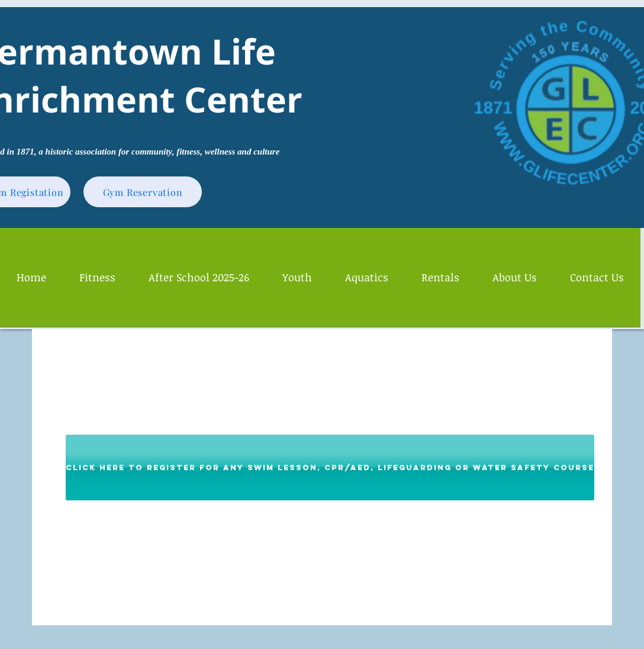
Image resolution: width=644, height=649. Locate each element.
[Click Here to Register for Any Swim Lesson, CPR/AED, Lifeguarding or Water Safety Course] (330, 468)
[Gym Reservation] (143, 192)
